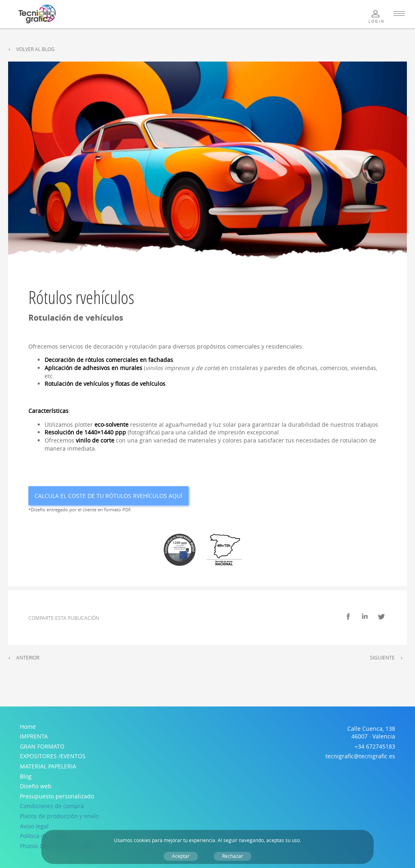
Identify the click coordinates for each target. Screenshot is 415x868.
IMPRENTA (34, 736)
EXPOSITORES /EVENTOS (53, 756)
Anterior (28, 658)
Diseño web (36, 786)
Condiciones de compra (52, 806)
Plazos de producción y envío (59, 816)
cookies (142, 840)
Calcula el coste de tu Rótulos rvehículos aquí (108, 496)
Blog (26, 776)
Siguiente (382, 658)
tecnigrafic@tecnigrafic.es (360, 756)
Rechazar (233, 856)
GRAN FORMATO (42, 746)
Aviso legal (34, 826)
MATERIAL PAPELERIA (48, 766)
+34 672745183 (375, 746)
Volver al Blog (35, 49)
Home (28, 727)
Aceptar (181, 856)
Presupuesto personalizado (57, 796)
